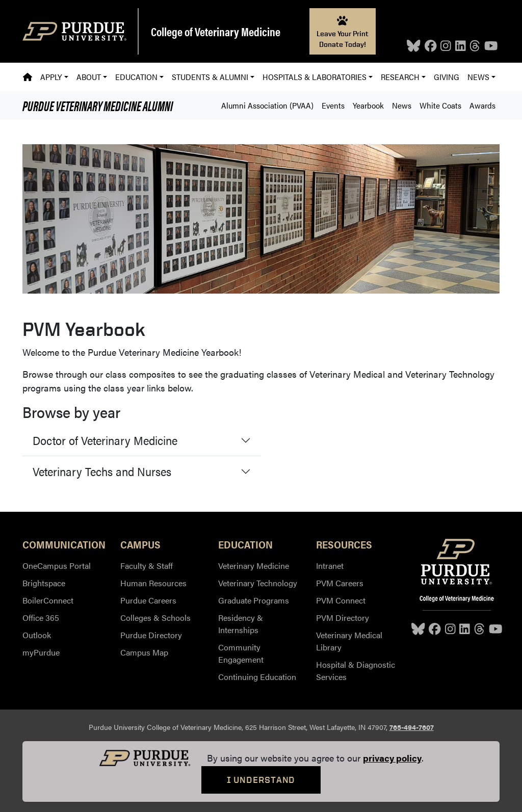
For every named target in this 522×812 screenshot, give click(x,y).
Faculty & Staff (147, 566)
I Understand (261, 780)
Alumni (98, 106)
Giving (447, 77)
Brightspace (44, 583)
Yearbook (368, 105)
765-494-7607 (412, 727)
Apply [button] (51, 77)
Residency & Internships (241, 624)
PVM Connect (341, 600)
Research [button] (400, 77)
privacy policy (392, 758)
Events (333, 105)
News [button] (478, 77)
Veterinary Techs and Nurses (102, 471)
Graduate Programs (254, 600)
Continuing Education (257, 677)
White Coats (440, 105)
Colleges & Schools (155, 618)
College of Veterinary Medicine (216, 31)
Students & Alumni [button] (210, 77)
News (402, 105)
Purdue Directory (151, 635)
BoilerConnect (48, 600)
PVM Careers (340, 583)
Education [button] (136, 77)
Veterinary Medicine (254, 566)
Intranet (330, 566)
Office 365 (41, 618)
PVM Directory (343, 618)
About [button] (89, 77)
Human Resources (153, 583)
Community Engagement (241, 653)
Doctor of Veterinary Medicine (105, 440)
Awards (482, 105)
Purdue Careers (148, 600)
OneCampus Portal (57, 566)
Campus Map (144, 652)
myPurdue (41, 652)
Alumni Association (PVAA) (267, 105)
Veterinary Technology (258, 583)
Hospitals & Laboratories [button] (315, 77)
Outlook (37, 635)
